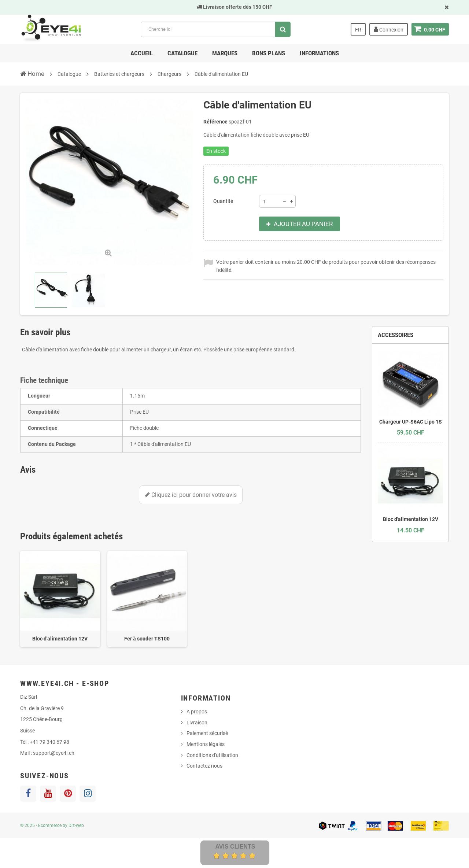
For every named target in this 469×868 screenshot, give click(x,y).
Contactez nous (204, 766)
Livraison (197, 723)
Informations (319, 53)
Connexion (389, 29)
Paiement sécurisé (207, 733)
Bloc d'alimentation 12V (60, 639)
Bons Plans (269, 53)
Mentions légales (206, 744)
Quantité (223, 201)
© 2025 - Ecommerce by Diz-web (52, 825)
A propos (197, 712)
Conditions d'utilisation (212, 755)
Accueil (142, 53)
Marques (225, 53)
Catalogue (182, 53)
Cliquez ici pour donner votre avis (191, 495)
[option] (60, 599)
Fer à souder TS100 (147, 639)
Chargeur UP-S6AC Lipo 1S (411, 422)
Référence (215, 122)
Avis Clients (235, 847)
